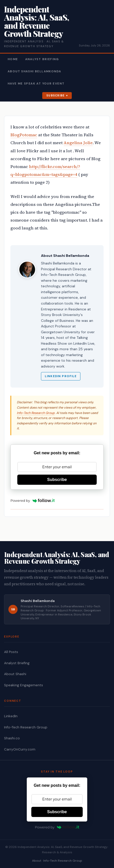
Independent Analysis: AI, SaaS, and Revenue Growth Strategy (37, 21)
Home (13, 59)
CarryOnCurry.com (20, 749)
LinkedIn (11, 716)
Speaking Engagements (24, 685)
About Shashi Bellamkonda (34, 71)
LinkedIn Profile (61, 376)
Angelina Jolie (78, 143)
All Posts (11, 652)
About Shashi (15, 674)
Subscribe (56, 95)
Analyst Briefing (42, 59)
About (37, 861)
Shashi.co (12, 738)
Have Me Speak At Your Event (36, 84)
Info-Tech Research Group (36, 413)
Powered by (33, 500)
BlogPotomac (24, 135)
